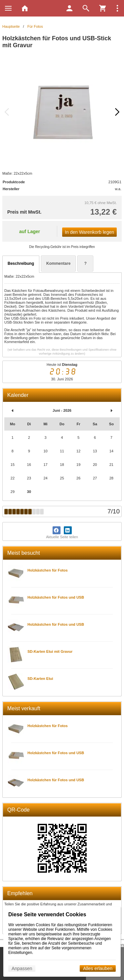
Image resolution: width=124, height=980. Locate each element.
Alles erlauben (98, 968)
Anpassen (22, 968)
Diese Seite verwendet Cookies (47, 914)
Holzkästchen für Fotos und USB (56, 597)
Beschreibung (21, 263)
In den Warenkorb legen (89, 232)
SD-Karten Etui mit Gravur (50, 651)
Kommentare (58, 263)
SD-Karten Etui (40, 679)
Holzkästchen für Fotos (48, 570)
